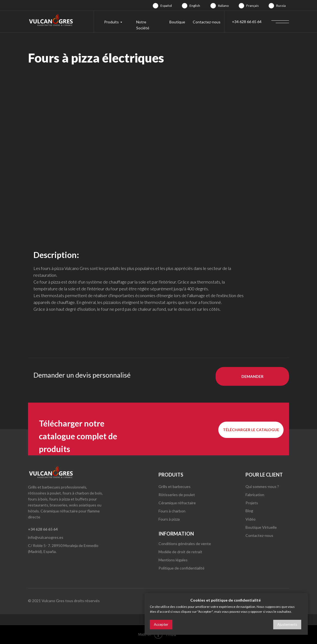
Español (166, 6)
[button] (252, 376)
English (195, 6)
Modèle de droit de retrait (180, 552)
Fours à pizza (169, 519)
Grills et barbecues (175, 486)
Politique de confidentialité (181, 568)
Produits (111, 22)
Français (253, 6)
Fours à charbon (172, 511)
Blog (249, 511)
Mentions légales (173, 560)
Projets (252, 503)
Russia (281, 6)
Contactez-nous (207, 22)
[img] (156, 6)
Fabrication (255, 495)
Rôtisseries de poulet (177, 495)
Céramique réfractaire (177, 503)
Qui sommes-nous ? (262, 486)
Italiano (223, 6)
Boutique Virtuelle (261, 527)
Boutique (177, 22)
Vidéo (251, 519)
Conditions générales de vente (185, 544)
